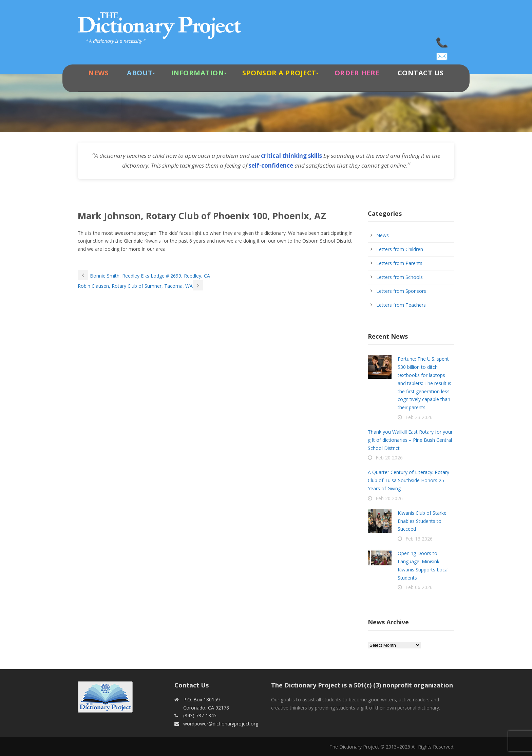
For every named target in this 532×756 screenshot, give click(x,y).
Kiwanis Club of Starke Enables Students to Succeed (422, 521)
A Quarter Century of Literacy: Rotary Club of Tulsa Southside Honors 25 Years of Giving (408, 480)
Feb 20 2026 (389, 458)
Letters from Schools (400, 277)
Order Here (357, 73)
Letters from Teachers (401, 305)
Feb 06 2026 (419, 587)
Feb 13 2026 (419, 539)
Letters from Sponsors (401, 291)
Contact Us (421, 73)
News (98, 73)
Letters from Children (400, 249)
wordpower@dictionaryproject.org (442, 54)
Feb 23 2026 (419, 417)
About (140, 73)
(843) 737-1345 (442, 41)
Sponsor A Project (279, 73)
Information (198, 73)
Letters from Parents (399, 263)
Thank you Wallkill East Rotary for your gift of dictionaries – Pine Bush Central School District (410, 440)
